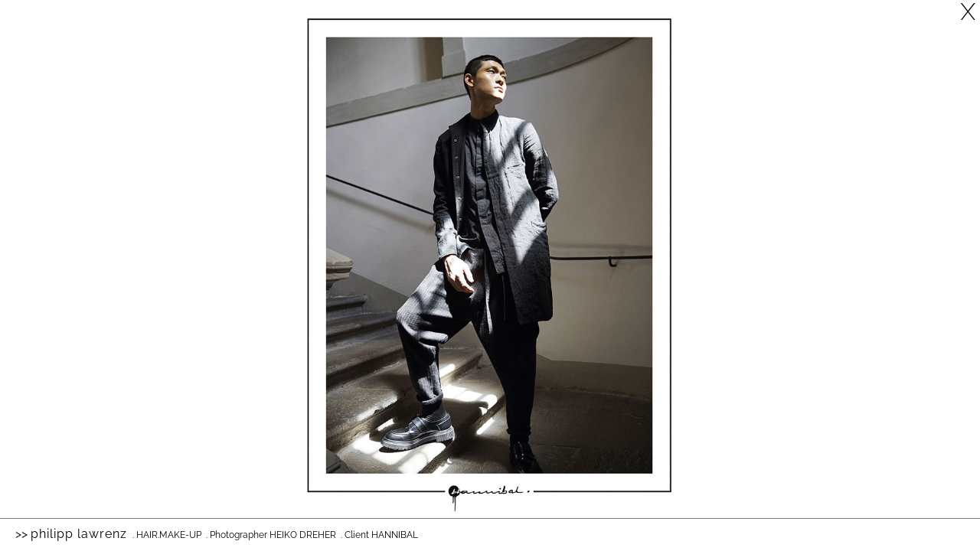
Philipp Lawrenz (79, 534)
